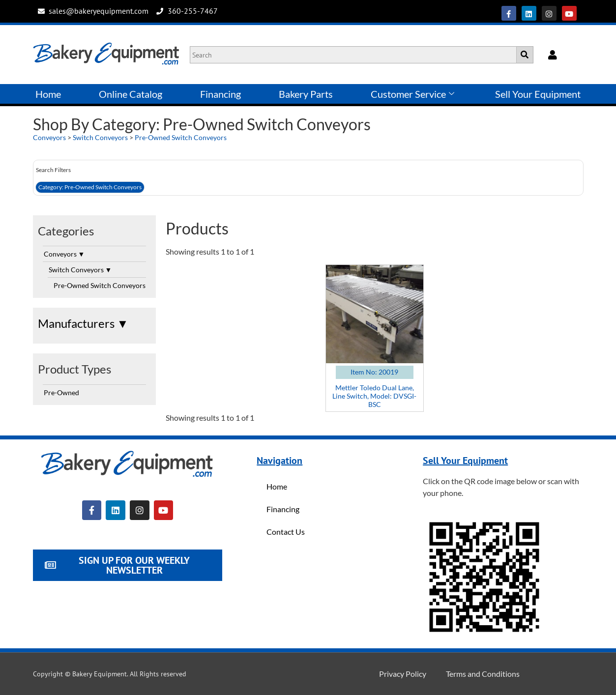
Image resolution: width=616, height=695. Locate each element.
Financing (220, 94)
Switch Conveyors (101, 137)
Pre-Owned (61, 392)
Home (48, 94)
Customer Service (412, 94)
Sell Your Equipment (538, 94)
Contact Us (286, 532)
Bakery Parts (306, 94)
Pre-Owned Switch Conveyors (181, 137)
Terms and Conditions (483, 674)
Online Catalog (131, 94)
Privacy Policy (403, 674)
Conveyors (49, 137)
